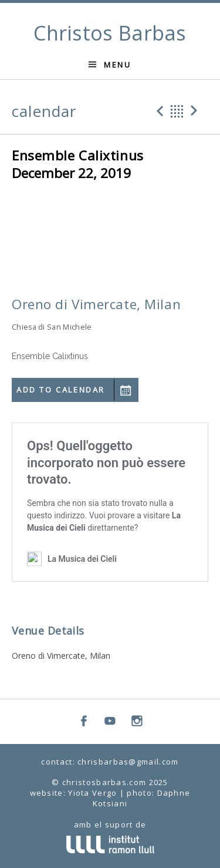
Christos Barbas (110, 33)
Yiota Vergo (92, 793)
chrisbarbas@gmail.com (128, 762)
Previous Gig (158, 111)
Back (177, 111)
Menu (117, 65)
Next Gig (196, 111)
